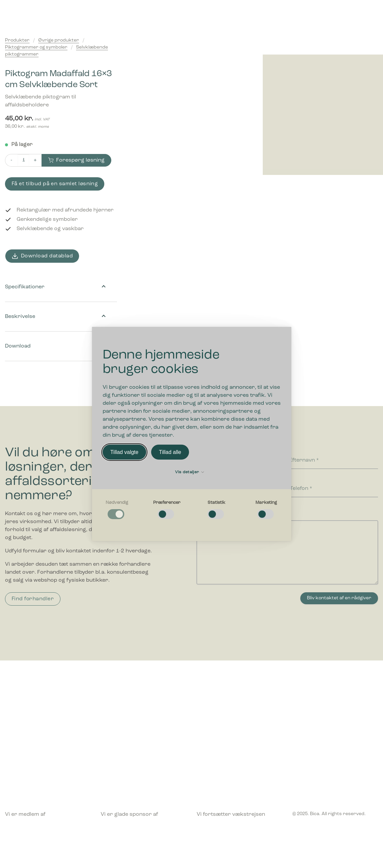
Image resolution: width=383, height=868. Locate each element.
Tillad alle (170, 452)
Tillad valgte (124, 452)
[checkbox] (117, 510)
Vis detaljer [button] (190, 472)
